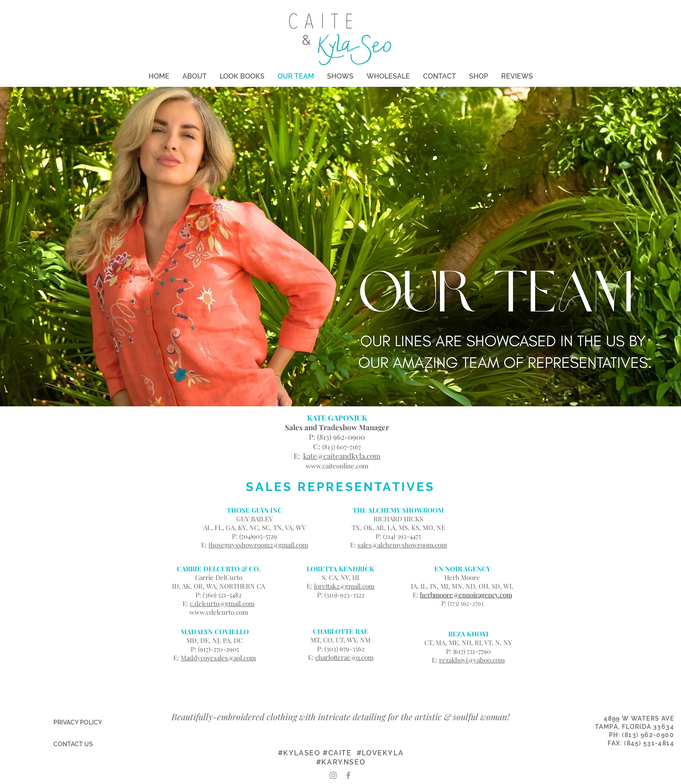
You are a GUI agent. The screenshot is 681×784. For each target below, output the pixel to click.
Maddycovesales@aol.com (218, 658)
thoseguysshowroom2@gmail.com (258, 545)
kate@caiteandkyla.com (342, 456)
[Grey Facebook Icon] (348, 775)
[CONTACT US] (73, 744)
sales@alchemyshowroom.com (402, 545)
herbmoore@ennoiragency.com (466, 595)
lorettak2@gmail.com (344, 586)
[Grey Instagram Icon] (333, 775)
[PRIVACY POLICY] (78, 723)
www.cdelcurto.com (219, 612)
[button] (242, 76)
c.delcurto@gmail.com (222, 603)
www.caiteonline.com (337, 466)
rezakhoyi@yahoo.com (472, 660)
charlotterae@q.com (344, 657)
